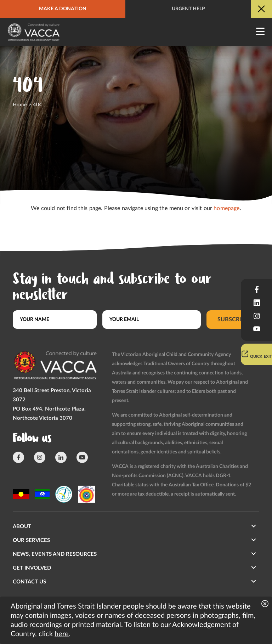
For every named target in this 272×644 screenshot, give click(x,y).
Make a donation (63, 9)
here (62, 634)
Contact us (29, 582)
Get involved (32, 568)
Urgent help (188, 9)
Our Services (31, 540)
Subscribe (233, 320)
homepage (226, 208)
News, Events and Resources (55, 554)
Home (20, 105)
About (22, 527)
